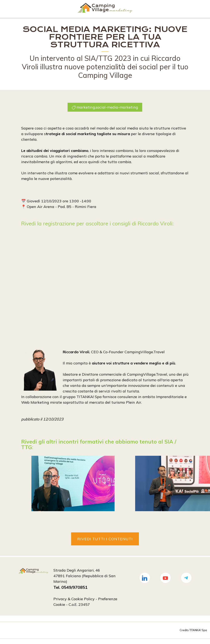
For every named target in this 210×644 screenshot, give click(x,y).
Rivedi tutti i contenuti (105, 539)
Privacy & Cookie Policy (74, 599)
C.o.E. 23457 (79, 604)
